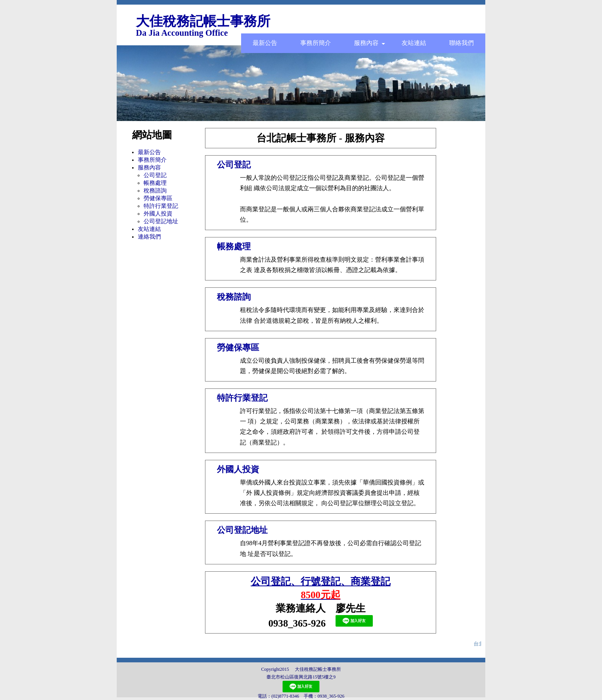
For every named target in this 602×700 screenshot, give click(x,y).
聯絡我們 (461, 43)
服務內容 (370, 43)
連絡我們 (149, 237)
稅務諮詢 (155, 191)
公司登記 (155, 175)
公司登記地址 (161, 221)
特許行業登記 (161, 206)
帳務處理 (155, 183)
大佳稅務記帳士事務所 (203, 21)
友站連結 (414, 43)
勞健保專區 (158, 198)
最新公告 (265, 43)
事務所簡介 (316, 43)
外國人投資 (158, 214)
